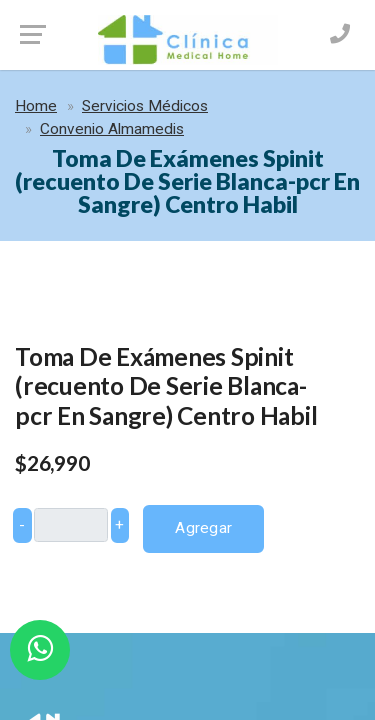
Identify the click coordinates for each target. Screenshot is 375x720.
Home (36, 106)
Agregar (203, 528)
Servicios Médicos (145, 106)
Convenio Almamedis (112, 129)
